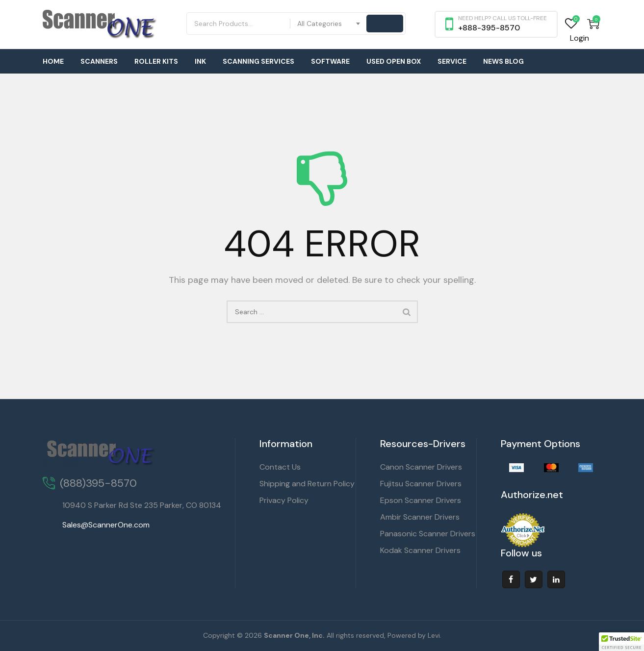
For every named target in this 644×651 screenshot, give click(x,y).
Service (452, 61)
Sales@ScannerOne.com (106, 525)
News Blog (503, 61)
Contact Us (280, 467)
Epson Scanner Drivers (421, 500)
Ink (200, 61)
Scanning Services (258, 61)
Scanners (99, 61)
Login (580, 38)
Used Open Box (394, 61)
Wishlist (571, 24)
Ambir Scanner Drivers (420, 517)
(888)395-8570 (98, 483)
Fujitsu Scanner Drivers (421, 484)
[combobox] (329, 24)
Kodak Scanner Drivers (420, 550)
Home (53, 61)
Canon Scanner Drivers (421, 467)
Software (330, 61)
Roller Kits (156, 61)
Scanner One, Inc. (294, 635)
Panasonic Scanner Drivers (428, 534)
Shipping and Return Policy (307, 484)
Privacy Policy (284, 500)
